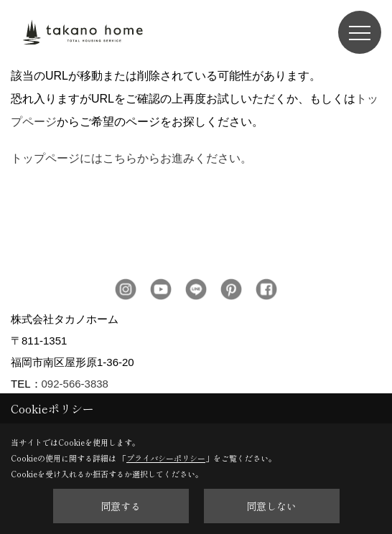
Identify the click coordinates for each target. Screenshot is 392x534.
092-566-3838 (75, 384)
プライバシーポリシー (166, 458)
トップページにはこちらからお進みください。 (131, 158)
